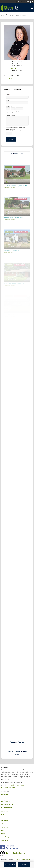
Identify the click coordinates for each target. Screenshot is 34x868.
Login (27, 2)
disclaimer (5, 840)
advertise (4, 821)
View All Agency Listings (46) (17, 753)
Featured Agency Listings (17, 744)
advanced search (7, 804)
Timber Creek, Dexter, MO (13, 230)
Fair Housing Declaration (16, 853)
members (5, 811)
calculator (5, 827)
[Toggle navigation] (32, 8)
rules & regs (5, 837)
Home (3, 15)
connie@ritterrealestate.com (14, 79)
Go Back (11, 15)
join (2, 814)
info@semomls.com (8, 787)
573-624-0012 (10, 865)
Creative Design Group (17, 785)
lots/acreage (6, 801)
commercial (5, 798)
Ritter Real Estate (17, 69)
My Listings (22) (17, 154)
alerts (3, 830)
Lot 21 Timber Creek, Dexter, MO (16, 196)
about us (4, 824)
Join (20, 2)
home (3, 834)
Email (24, 865)
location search (7, 808)
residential (5, 795)
